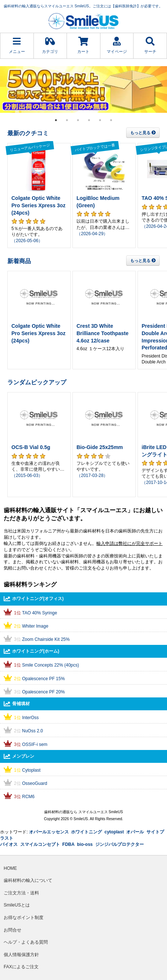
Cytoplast (31, 770)
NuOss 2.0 (33, 731)
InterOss (30, 718)
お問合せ (13, 930)
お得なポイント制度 (24, 918)
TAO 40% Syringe (40, 613)
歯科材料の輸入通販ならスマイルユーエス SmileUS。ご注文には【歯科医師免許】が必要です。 (83, 6)
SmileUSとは (17, 905)
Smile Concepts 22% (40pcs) (51, 665)
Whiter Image (35, 626)
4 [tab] (89, 120)
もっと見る (143, 133)
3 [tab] (78, 120)
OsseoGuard (35, 783)
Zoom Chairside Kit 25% (46, 639)
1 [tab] (56, 120)
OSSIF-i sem (35, 744)
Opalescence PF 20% (43, 692)
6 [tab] (111, 120)
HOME (10, 868)
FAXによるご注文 (21, 967)
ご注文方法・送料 (21, 893)
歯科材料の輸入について (28, 880)
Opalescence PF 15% (43, 679)
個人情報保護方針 (21, 955)
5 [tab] (100, 120)
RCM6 (28, 797)
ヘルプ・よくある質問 (26, 942)
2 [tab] (67, 120)
